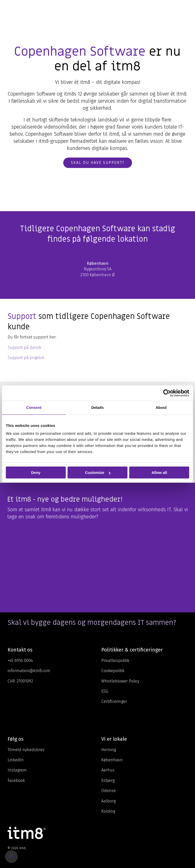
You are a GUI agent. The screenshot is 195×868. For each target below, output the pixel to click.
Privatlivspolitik (115, 661)
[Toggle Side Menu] (188, 9)
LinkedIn (16, 760)
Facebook (16, 780)
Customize (98, 472)
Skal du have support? (98, 163)
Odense (109, 791)
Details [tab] (97, 407)
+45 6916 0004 (20, 661)
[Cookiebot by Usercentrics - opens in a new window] (167, 393)
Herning (109, 750)
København (112, 760)
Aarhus (108, 770)
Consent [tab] (34, 407)
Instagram (17, 770)
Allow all (159, 472)
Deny (36, 472)
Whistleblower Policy (120, 681)
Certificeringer (114, 701)
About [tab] (161, 407)
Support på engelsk (26, 358)
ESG (105, 691)
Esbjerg (108, 780)
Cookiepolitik (113, 671)
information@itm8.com (29, 671)
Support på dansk (24, 347)
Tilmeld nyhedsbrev (26, 750)
